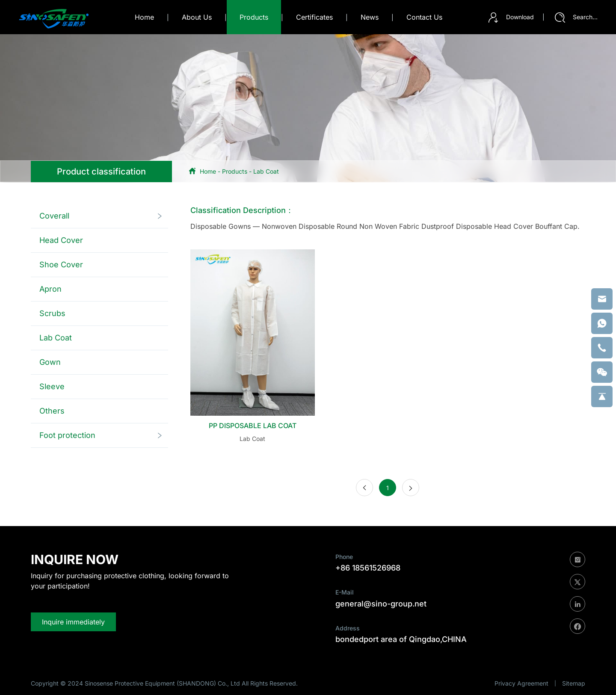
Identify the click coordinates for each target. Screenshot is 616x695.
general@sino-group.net (381, 604)
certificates (314, 17)
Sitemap (574, 683)
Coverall (54, 216)
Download (511, 18)
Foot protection (67, 435)
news (370, 17)
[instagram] (577, 559)
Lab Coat (266, 171)
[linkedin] (577, 604)
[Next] (411, 488)
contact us (424, 17)
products (254, 17)
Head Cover (61, 240)
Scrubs (52, 313)
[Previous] (364, 488)
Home (144, 17)
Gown (50, 362)
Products (235, 171)
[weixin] (602, 372)
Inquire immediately (73, 622)
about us (197, 17)
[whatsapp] (602, 323)
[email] (602, 299)
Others (52, 411)
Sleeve (52, 386)
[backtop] (602, 396)
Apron (50, 289)
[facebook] (577, 626)
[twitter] (577, 582)
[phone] (602, 348)
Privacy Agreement (521, 683)
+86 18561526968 (368, 568)
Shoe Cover (61, 265)
